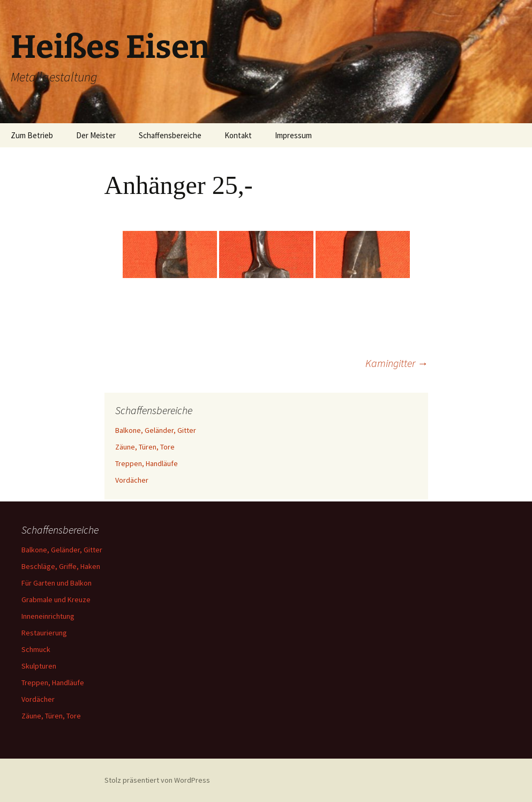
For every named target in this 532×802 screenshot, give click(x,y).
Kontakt (238, 135)
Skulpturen (39, 666)
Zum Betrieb (32, 135)
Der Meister (96, 135)
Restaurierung (44, 633)
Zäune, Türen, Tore (145, 447)
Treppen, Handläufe (147, 463)
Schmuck (36, 649)
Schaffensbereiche (170, 135)
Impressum (293, 135)
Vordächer (132, 480)
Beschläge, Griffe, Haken (61, 566)
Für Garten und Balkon (57, 583)
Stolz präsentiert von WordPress (157, 780)
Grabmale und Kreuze (56, 599)
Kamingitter (397, 363)
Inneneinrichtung (48, 616)
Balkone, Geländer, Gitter (156, 430)
